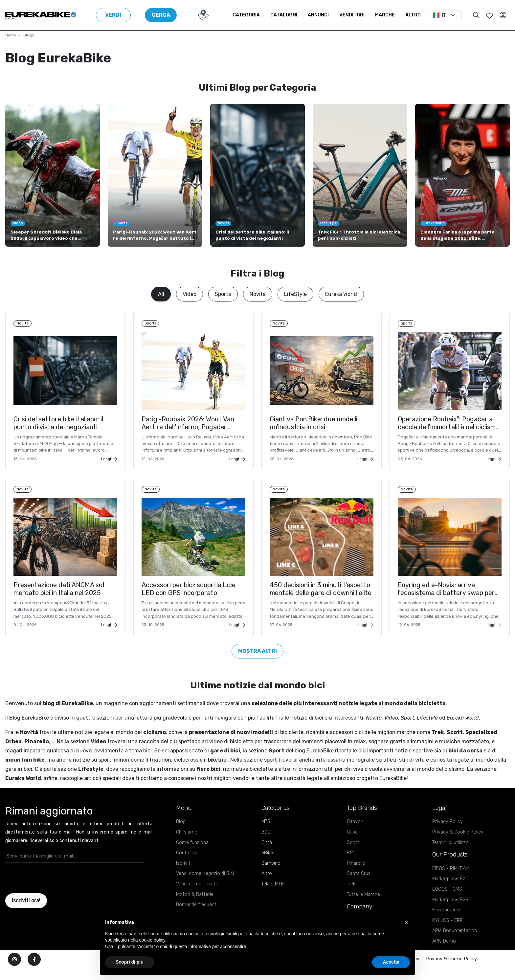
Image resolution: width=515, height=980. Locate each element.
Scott (353, 854)
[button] (407, 923)
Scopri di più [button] (130, 962)
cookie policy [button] (152, 940)
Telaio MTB (273, 895)
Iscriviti (184, 875)
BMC (352, 864)
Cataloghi (284, 15)
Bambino (271, 875)
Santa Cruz (359, 885)
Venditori (352, 15)
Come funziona (192, 854)
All (161, 294)
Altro (413, 15)
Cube (352, 844)
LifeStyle (295, 294)
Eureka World (341, 294)
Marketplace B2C (450, 890)
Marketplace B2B (450, 911)
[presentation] (44, 889)
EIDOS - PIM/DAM (451, 880)
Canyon (355, 833)
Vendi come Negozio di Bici (205, 885)
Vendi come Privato (197, 895)
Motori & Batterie (195, 906)
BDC (266, 844)
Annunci (318, 15)
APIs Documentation (455, 942)
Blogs (29, 35)
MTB (266, 833)
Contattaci (188, 864)
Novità (258, 294)
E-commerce (447, 921)
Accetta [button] (391, 962)
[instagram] (14, 971)
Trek (351, 895)
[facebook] (34, 971)
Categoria (246, 15)
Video (190, 294)
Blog (181, 833)
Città (267, 854)
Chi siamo (187, 844)
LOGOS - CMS (447, 901)
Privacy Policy (448, 833)
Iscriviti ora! (26, 912)
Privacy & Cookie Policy (458, 844)
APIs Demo (444, 953)
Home (11, 35)
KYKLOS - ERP (448, 932)
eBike (267, 864)
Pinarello (356, 875)
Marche (385, 15)
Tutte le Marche (363, 906)
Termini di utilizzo (450, 854)
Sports (223, 294)
